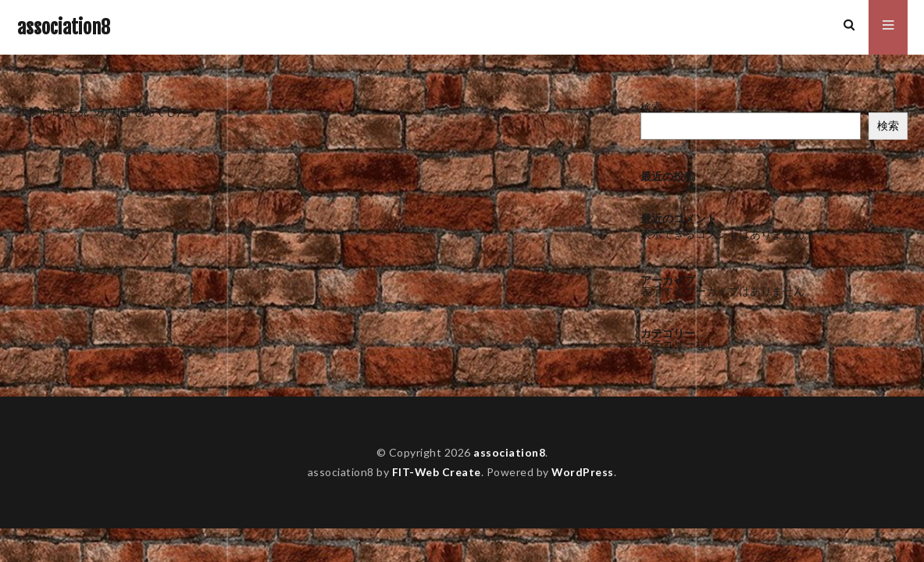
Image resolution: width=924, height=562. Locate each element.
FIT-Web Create (436, 472)
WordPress (583, 472)
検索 (651, 107)
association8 (64, 27)
